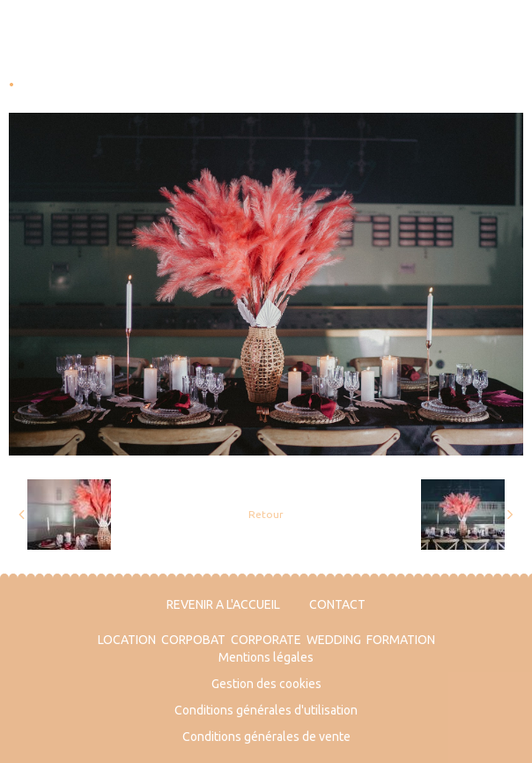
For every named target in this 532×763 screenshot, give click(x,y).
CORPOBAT (193, 640)
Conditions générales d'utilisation (266, 710)
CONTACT (337, 604)
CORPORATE (266, 640)
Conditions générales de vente (266, 737)
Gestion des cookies (266, 684)
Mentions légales (266, 657)
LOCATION (127, 640)
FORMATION (401, 640)
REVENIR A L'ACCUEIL (223, 604)
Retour (266, 514)
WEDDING (334, 640)
